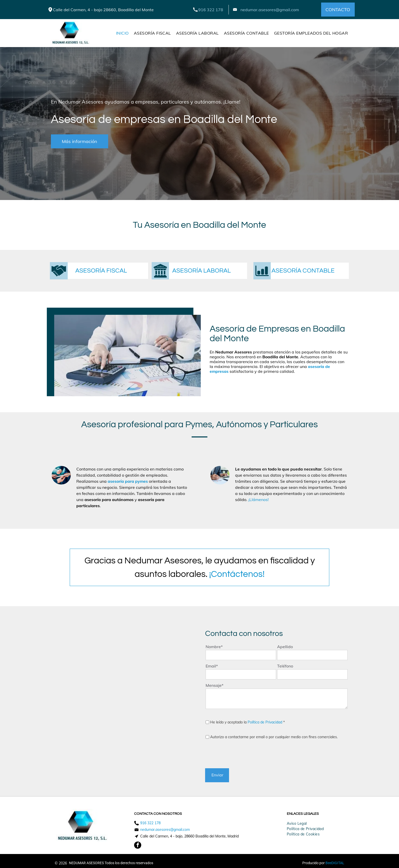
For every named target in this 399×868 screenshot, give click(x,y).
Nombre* (214, 647)
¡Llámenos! (259, 500)
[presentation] (244, 753)
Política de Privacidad (265, 722)
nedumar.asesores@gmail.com (270, 10)
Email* (212, 666)
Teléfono (285, 666)
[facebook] (138, 846)
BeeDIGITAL (335, 863)
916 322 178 (211, 10)
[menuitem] (122, 33)
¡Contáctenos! (237, 574)
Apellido (285, 647)
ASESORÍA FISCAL (101, 271)
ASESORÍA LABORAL (202, 271)
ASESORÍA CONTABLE (303, 271)
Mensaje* (215, 685)
